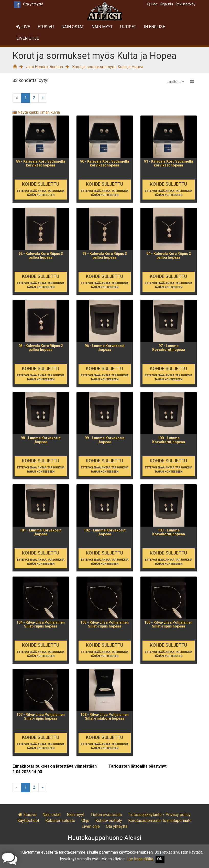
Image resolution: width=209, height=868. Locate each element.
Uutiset (128, 27)
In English (155, 27)
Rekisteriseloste (60, 820)
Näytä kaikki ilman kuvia (36, 112)
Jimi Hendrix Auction (45, 67)
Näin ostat (73, 27)
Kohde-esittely (109, 820)
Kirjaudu (166, 4)
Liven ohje (28, 38)
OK (160, 859)
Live (23, 27)
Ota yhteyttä (33, 4)
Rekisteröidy (185, 4)
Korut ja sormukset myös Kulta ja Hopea (108, 67)
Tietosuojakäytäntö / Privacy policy (159, 815)
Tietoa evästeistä (106, 815)
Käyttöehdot (28, 820)
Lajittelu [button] (175, 82)
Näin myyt (102, 27)
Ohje (85, 820)
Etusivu (46, 27)
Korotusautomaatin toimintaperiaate (160, 820)
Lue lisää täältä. (140, 859)
